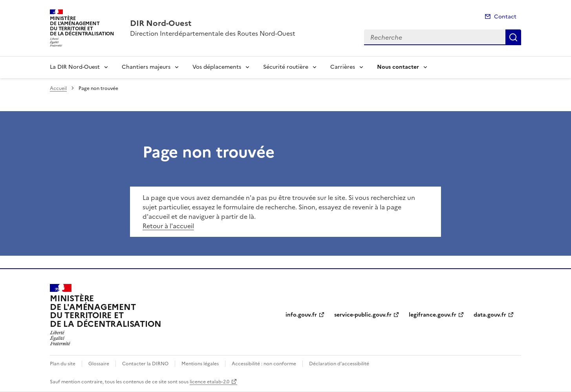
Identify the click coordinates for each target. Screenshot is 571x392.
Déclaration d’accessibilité (339, 364)
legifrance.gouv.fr (433, 315)
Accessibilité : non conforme (264, 364)
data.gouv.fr (490, 315)
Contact (505, 17)
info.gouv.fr (301, 315)
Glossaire (99, 364)
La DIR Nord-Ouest (75, 67)
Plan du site (63, 364)
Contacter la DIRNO (145, 364)
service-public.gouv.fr (363, 315)
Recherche (513, 37)
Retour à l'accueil (168, 226)
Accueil (58, 88)
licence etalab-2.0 (210, 382)
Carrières (343, 67)
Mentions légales (200, 364)
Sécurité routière (286, 67)
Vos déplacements (217, 67)
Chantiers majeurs (146, 67)
